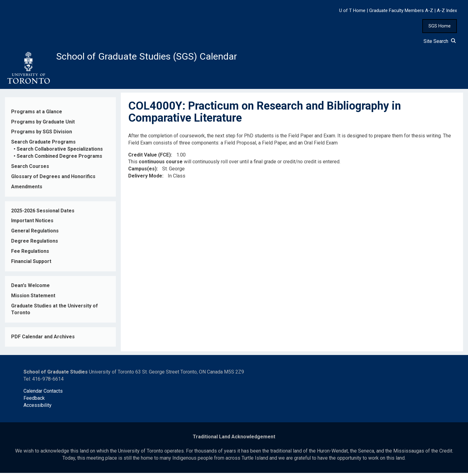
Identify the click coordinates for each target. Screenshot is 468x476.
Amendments (27, 190)
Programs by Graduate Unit (43, 125)
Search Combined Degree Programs (59, 159)
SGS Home (440, 26)
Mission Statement (33, 299)
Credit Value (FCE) (150, 158)
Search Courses (30, 170)
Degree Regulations (35, 244)
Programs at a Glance (37, 115)
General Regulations (35, 234)
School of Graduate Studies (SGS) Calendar (163, 58)
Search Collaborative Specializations (60, 152)
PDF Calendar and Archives (43, 340)
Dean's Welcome (30, 288)
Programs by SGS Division (42, 135)
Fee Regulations (30, 255)
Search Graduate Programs (43, 145)
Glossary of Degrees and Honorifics (53, 180)
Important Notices (32, 224)
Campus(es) (142, 172)
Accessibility (38, 408)
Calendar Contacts (43, 394)
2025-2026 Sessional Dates (43, 214)
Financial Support (31, 265)
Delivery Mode (145, 179)
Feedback (34, 401)
